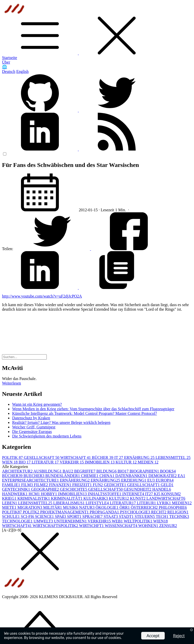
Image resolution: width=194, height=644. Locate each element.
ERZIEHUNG (134, 480)
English (22, 71)
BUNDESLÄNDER (63, 476)
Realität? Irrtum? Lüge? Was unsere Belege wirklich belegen (61, 422)
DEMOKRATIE (163, 476)
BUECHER (34, 476)
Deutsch (9, 71)
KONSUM (171, 494)
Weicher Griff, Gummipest (34, 427)
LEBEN (10, 503)
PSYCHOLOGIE (136, 512)
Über (6, 62)
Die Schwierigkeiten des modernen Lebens (47, 436)
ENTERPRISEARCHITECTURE (31, 480)
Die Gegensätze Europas (32, 432)
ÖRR (125, 507)
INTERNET (134, 494)
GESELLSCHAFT (42, 458)
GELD (167, 485)
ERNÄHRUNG (140, 458)
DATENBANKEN (132, 476)
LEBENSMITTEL (173, 458)
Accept (153, 636)
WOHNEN (149, 526)
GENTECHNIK (17, 489)
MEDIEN (148, 462)
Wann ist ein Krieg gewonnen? (37, 404)
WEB (118, 521)
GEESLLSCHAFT (144, 485)
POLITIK (13, 458)
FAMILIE (12, 485)
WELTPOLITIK (139, 521)
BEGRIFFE (85, 471)
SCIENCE (45, 517)
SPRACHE (93, 517)
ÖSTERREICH (145, 507)
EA (181, 476)
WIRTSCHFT (92, 526)
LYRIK (164, 503)
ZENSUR (168, 526)
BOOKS (168, 471)
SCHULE (11, 517)
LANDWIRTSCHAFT (166, 498)
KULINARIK (96, 498)
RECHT (159, 512)
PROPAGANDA (105, 512)
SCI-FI (28, 517)
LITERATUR (46, 462)
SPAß (61, 517)
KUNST (138, 498)
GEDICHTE (115, 485)
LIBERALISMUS (69, 503)
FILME (41, 485)
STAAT (111, 517)
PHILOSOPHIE (173, 507)
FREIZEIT (82, 485)
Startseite (10, 58)
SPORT (75, 517)
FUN (98, 485)
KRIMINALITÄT (67, 498)
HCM (35, 494)
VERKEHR (72, 462)
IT (119, 458)
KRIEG (10, 498)
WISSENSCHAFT (122, 526)
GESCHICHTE (74, 489)
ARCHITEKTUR (18, 471)
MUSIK (71, 507)
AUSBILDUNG (48, 471)
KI (157, 494)
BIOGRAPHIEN (145, 471)
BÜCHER (103, 458)
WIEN (10, 462)
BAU (68, 471)
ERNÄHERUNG (75, 480)
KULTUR (126, 462)
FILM (28, 485)
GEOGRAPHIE (45, 489)
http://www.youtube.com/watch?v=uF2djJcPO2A (42, 296)
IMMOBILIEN (100, 462)
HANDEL (162, 489)
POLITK (31, 512)
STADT (127, 517)
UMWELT (44, 521)
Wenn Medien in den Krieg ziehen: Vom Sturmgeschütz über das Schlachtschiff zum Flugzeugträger (93, 409)
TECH (163, 517)
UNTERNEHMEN (71, 521)
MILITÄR (53, 507)
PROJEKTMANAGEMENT (65, 512)
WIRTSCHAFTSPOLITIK (56, 526)
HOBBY (50, 494)
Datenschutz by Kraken (31, 418)
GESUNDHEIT (138, 489)
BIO (25, 462)
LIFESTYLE (98, 503)
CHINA (107, 476)
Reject (179, 636)
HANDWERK (15, 494)
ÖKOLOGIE (107, 507)
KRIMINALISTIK (34, 498)
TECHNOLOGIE (18, 521)
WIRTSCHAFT (76, 458)
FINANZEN (61, 485)
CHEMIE (90, 476)
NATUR (87, 507)
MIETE (10, 507)
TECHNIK (179, 517)
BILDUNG (107, 471)
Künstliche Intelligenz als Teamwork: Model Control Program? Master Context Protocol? (84, 413)
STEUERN (145, 517)
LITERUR (147, 503)
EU (151, 480)
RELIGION (178, 512)
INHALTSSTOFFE (105, 494)
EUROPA (165, 480)
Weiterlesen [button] (11, 383)
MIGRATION (30, 507)
